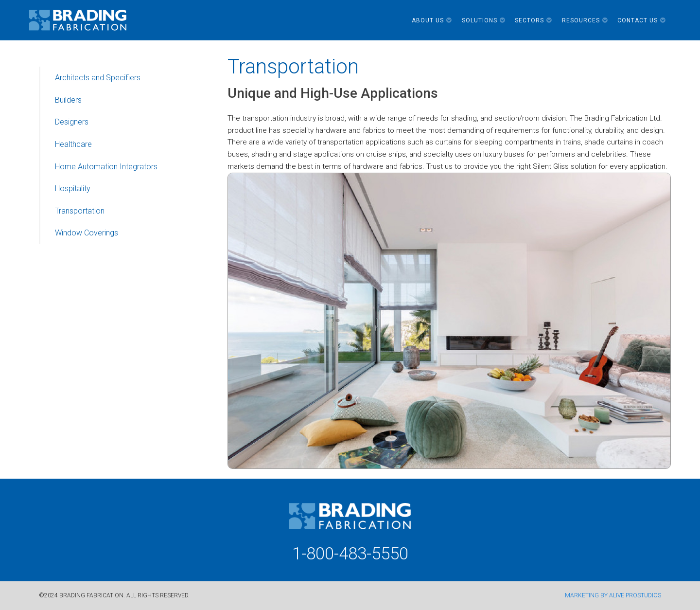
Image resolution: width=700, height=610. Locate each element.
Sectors (534, 20)
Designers (72, 122)
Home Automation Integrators (106, 167)
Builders (68, 100)
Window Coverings (87, 233)
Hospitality (73, 188)
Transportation (80, 211)
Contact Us (642, 20)
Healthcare (73, 144)
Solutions (484, 20)
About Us (432, 20)
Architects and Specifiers (98, 78)
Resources (585, 20)
